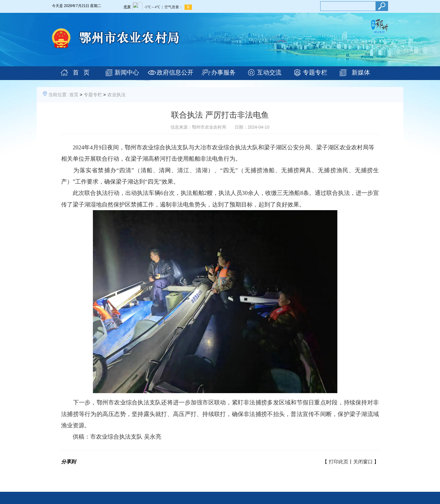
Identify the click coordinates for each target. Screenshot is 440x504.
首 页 (81, 72)
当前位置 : (59, 95)
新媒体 (361, 72)
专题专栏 (315, 72)
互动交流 (269, 72)
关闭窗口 (363, 462)
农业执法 (116, 95)
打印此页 (339, 462)
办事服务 (223, 72)
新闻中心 (127, 72)
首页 (74, 95)
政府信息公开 (175, 72)
